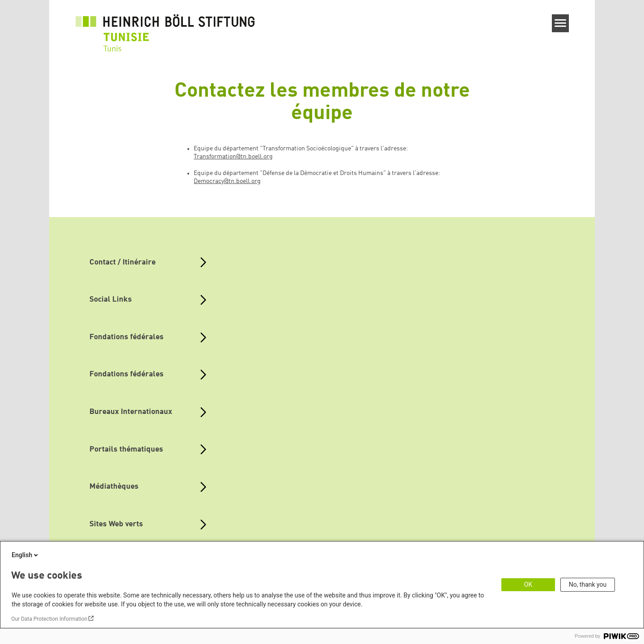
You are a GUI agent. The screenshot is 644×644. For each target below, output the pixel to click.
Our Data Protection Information (49, 619)
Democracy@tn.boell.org (227, 181)
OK (528, 584)
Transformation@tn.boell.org (233, 157)
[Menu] (561, 23)
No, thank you (588, 584)
